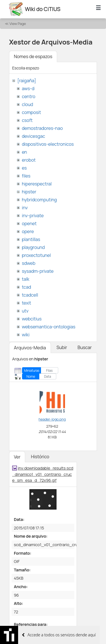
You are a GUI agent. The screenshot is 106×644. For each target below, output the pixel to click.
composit (31, 112)
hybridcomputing (39, 200)
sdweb (29, 263)
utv (25, 311)
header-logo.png (52, 419)
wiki (26, 335)
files (26, 176)
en (24, 152)
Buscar (85, 347)
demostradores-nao (42, 128)
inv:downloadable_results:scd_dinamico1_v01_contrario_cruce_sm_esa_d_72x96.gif (43, 474)
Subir (62, 347)
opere (28, 231)
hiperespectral (37, 184)
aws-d (28, 88)
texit (26, 303)
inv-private (33, 216)
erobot (29, 160)
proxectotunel (36, 255)
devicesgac (33, 136)
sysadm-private (38, 271)
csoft (27, 120)
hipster (29, 192)
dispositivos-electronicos (48, 144)
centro (29, 96)
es (24, 168)
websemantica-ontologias (48, 327)
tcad (26, 287)
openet (29, 223)
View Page (18, 24)
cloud (27, 104)
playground (33, 247)
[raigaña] (27, 81)
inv (25, 208)
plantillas (31, 239)
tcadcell (30, 295)
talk (25, 279)
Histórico (40, 457)
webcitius (32, 319)
